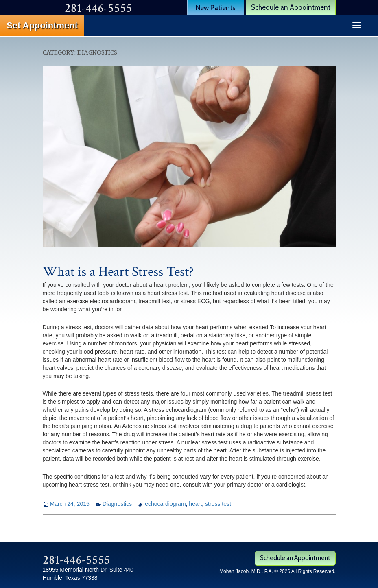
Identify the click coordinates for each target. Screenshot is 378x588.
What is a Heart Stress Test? (118, 272)
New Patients (216, 8)
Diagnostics (117, 504)
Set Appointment (42, 25)
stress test (218, 504)
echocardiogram (165, 504)
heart (195, 504)
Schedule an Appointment (291, 7)
